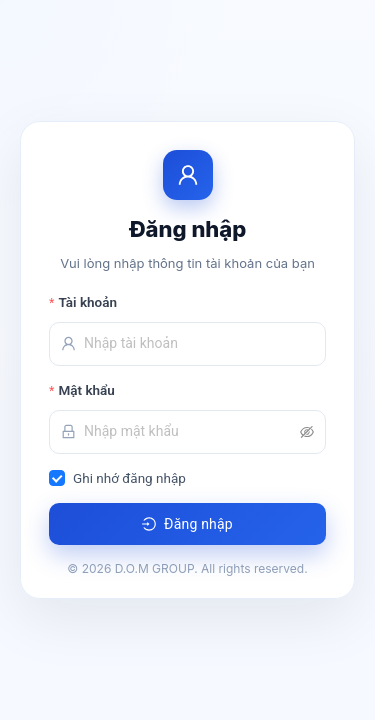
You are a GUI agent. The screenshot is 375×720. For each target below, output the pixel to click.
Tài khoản (87, 302)
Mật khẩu (86, 390)
